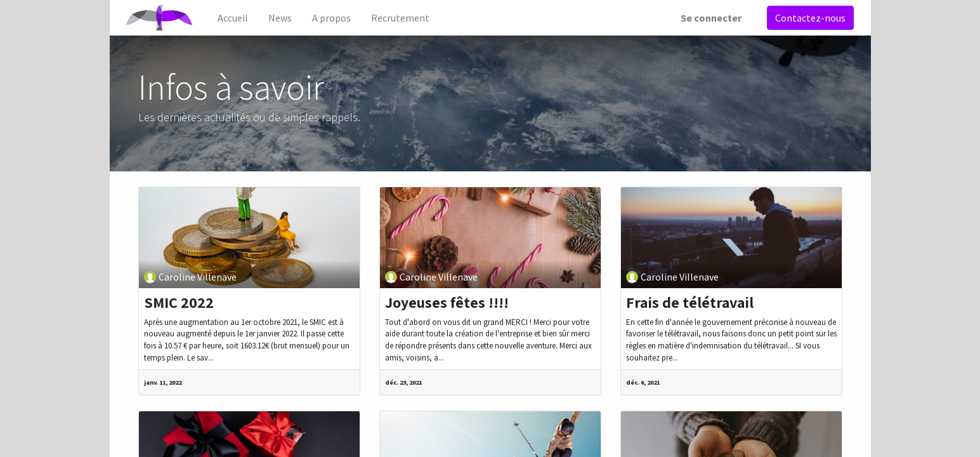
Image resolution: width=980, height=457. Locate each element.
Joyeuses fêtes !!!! (447, 302)
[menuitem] (236, 18)
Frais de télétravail (690, 302)
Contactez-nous (808, 18)
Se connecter (709, 18)
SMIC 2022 (179, 302)
